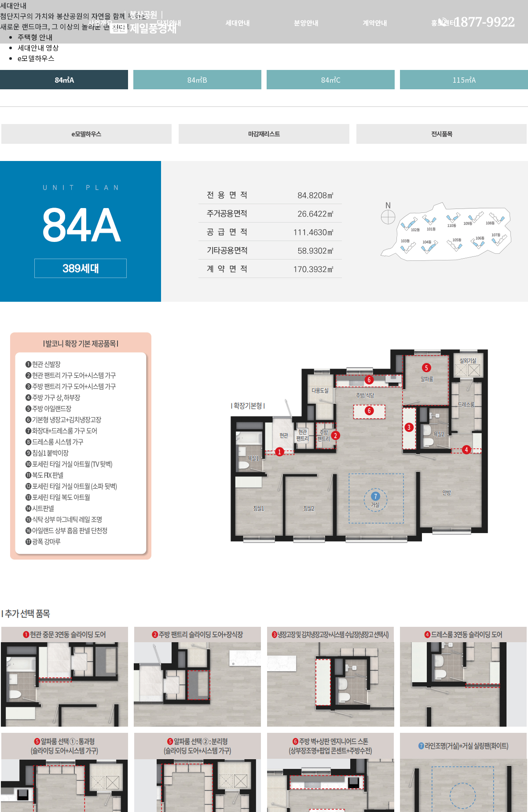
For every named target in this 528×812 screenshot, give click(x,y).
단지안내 (169, 23)
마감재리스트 (264, 134)
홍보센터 (444, 23)
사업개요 (100, 23)
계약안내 (375, 23)
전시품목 (442, 134)
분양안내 (306, 23)
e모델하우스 (36, 58)
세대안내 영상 (38, 48)
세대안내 (238, 23)
